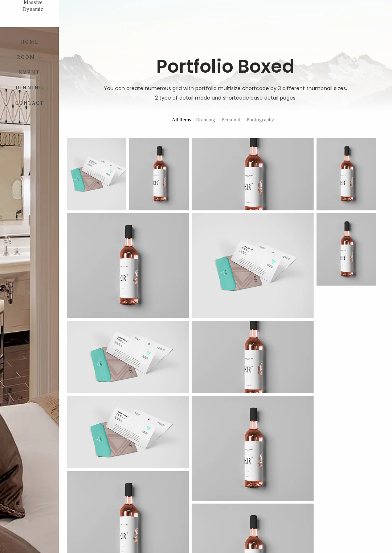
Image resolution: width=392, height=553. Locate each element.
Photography (260, 120)
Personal (231, 120)
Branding (206, 120)
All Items (182, 120)
